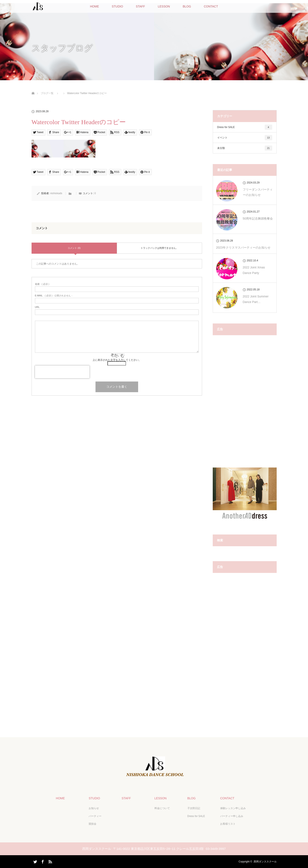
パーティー (95, 816)
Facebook (42, 861)
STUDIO (117, 6)
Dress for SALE (245, 127)
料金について (162, 808)
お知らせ (94, 808)
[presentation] (62, 372)
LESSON (164, 6)
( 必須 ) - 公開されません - (54, 296)
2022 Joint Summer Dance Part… (256, 299)
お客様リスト (228, 824)
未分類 (245, 148)
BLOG (187, 6)
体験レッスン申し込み (233, 808)
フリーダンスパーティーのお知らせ (258, 192)
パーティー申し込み (232, 816)
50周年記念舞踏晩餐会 (258, 218)
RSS (50, 861)
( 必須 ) (42, 284)
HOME (94, 6)
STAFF (140, 6)
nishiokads (56, 193)
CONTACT (211, 6)
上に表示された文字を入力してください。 (117, 360)
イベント (245, 138)
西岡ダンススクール (265, 862)
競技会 (93, 824)
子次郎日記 (194, 808)
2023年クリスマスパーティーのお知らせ (243, 248)
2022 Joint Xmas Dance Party (254, 270)
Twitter (35, 861)
